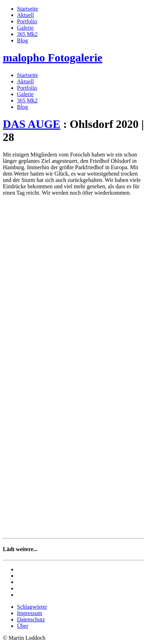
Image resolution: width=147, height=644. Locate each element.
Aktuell (25, 15)
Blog (22, 40)
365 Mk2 (27, 34)
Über (23, 626)
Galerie (25, 28)
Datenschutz (31, 619)
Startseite (28, 9)
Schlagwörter (32, 607)
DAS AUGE (32, 124)
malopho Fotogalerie (53, 58)
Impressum (30, 613)
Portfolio (27, 21)
